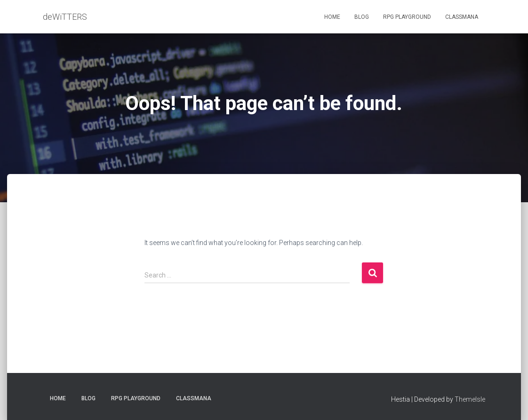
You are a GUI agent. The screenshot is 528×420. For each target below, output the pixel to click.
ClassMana (462, 17)
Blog (362, 17)
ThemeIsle (470, 399)
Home (332, 17)
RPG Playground (407, 17)
